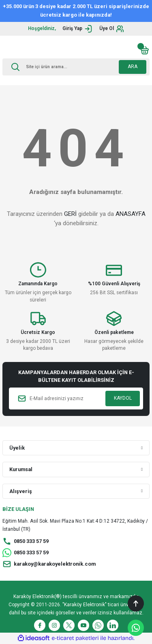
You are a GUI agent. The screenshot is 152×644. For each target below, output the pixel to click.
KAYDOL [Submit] (123, 398)
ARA (133, 67)
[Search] (76, 67)
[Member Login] (78, 29)
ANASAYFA (131, 214)
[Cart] (145, 50)
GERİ (70, 214)
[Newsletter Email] (76, 398)
